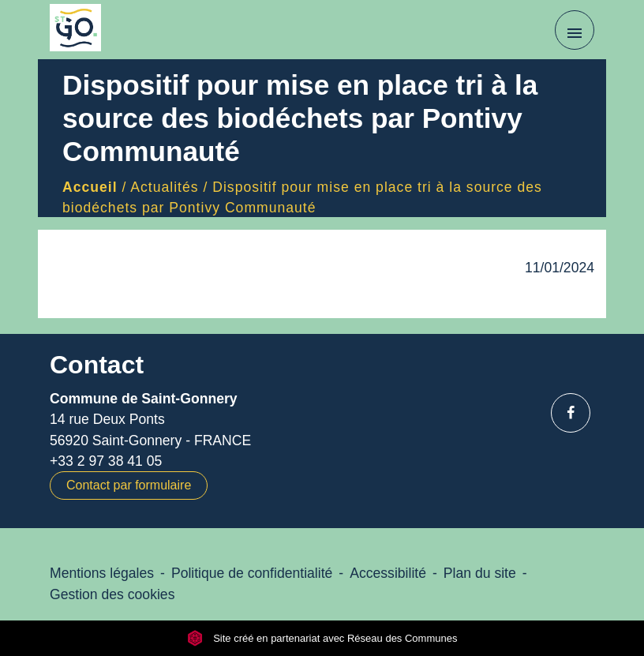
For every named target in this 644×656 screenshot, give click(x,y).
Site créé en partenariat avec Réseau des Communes (322, 638)
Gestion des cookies (112, 594)
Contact (97, 365)
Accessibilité (388, 573)
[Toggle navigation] (575, 30)
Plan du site (480, 573)
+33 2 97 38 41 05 (106, 461)
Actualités (164, 187)
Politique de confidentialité (252, 573)
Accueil (90, 187)
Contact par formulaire (129, 485)
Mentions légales (102, 573)
